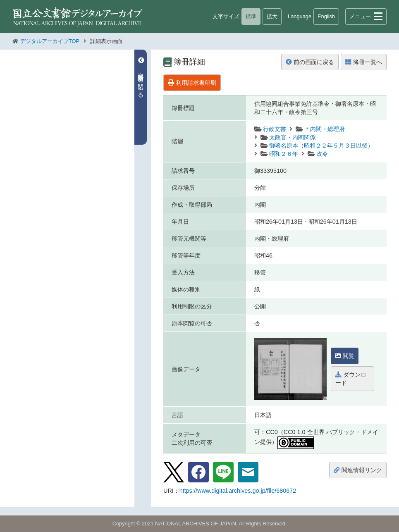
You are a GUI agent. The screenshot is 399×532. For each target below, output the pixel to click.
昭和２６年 (284, 154)
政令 (322, 154)
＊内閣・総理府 (325, 129)
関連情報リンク (358, 470)
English (326, 16)
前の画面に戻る (310, 62)
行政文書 (275, 129)
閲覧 (345, 356)
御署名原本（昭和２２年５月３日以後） (321, 146)
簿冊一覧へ (364, 62)
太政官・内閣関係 (292, 137)
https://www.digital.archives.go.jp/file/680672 (238, 491)
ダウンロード (351, 379)
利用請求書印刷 (192, 83)
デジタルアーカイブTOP (50, 41)
